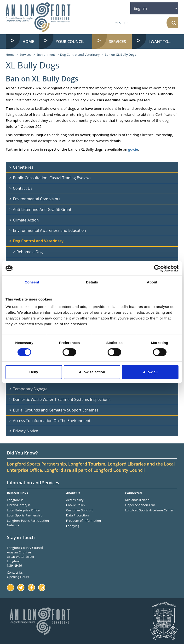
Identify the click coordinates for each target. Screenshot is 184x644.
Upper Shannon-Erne (140, 505)
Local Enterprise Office (23, 510)
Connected (133, 493)
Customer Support (80, 510)
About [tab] (152, 282)
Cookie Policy (76, 505)
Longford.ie (15, 500)
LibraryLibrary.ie (19, 505)
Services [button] (118, 42)
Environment (46, 55)
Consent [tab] (32, 282)
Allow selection (92, 372)
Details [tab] (92, 282)
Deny (34, 372)
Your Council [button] (70, 42)
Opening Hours (18, 577)
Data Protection (78, 515)
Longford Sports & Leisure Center (149, 510)
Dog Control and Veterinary (80, 55)
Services (26, 55)
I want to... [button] (160, 42)
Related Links (17, 493)
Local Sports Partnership (25, 515)
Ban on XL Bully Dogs (120, 55)
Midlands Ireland (137, 500)
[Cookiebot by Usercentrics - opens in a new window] (158, 268)
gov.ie (133, 149)
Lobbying (73, 526)
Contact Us (15, 572)
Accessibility (75, 500)
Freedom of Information (83, 521)
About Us (73, 493)
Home (28, 42)
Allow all (150, 372)
